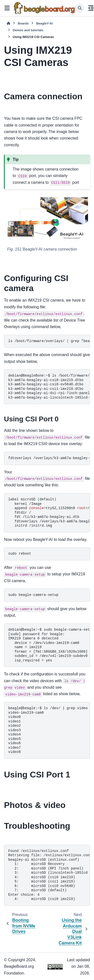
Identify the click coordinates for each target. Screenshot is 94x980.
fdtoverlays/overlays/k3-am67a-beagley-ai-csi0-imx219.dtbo (49, 458)
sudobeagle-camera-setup (49, 645)
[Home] (8, 23)
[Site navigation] (7, 8)
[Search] (80, 8)
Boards (23, 23)
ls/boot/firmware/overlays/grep (49, 387)
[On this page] (91, 8)
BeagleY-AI (44, 23)
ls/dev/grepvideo (48, 730)
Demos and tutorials (28, 30)
